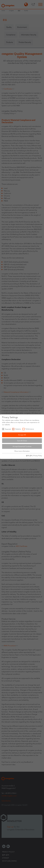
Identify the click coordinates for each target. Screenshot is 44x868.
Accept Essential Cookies (22, 446)
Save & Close (22, 441)
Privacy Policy (38, 456)
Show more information (22, 451)
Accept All (22, 435)
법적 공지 (29, 456)
